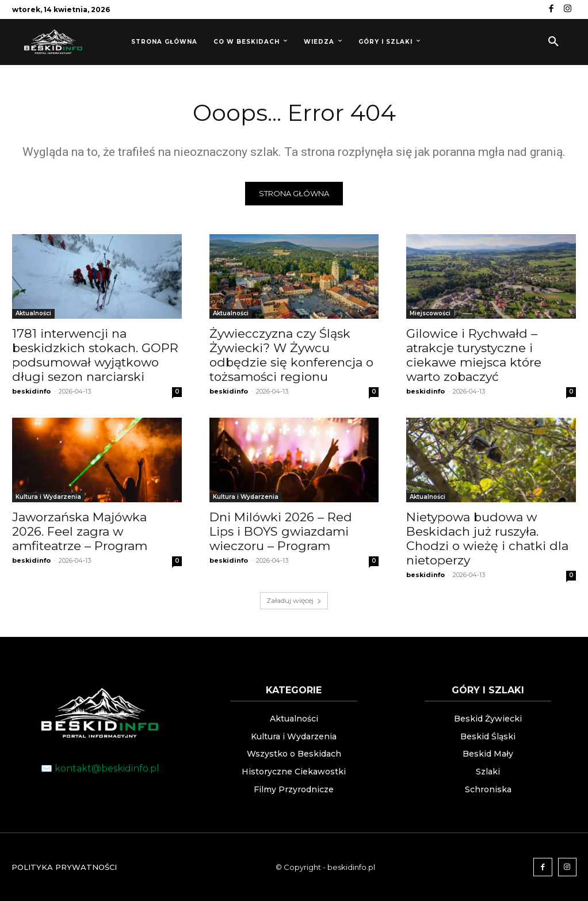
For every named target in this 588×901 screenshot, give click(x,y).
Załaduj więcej (294, 600)
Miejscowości (430, 313)
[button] (553, 42)
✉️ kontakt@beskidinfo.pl (100, 768)
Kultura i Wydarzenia (48, 497)
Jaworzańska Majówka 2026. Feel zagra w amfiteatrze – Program (80, 531)
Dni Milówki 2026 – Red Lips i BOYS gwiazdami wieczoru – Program (281, 531)
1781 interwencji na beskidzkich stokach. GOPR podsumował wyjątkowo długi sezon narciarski (95, 355)
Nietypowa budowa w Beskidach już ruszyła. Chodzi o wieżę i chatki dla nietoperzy (487, 539)
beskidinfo (31, 391)
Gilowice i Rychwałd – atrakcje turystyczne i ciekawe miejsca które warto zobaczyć (474, 355)
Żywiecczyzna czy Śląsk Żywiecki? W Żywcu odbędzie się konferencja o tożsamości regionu (291, 355)
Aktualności (33, 313)
